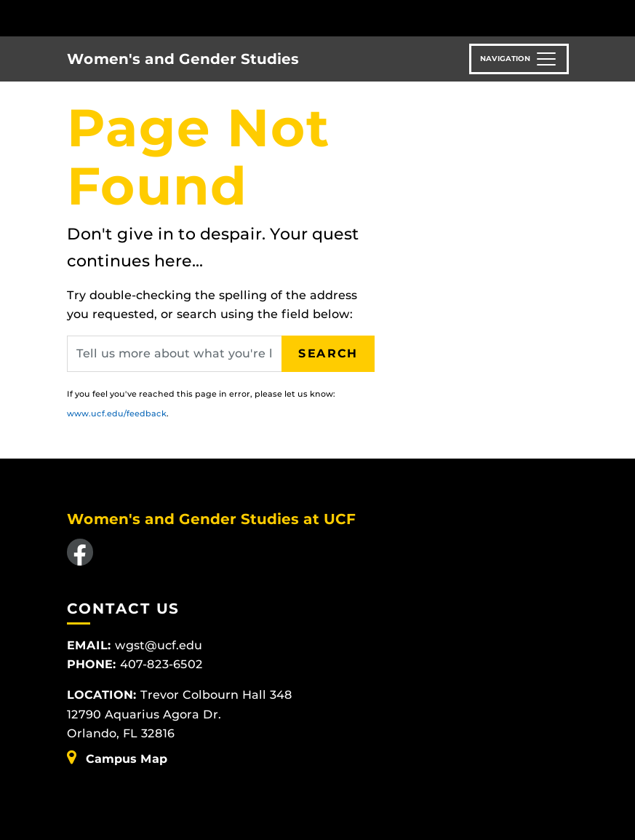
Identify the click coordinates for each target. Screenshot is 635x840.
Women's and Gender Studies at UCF (211, 519)
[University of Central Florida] (164, 18)
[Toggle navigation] (519, 59)
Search (328, 353)
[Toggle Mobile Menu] (565, 17)
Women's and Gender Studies (183, 59)
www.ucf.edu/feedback (117, 413)
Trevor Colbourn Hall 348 (216, 695)
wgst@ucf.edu (159, 645)
